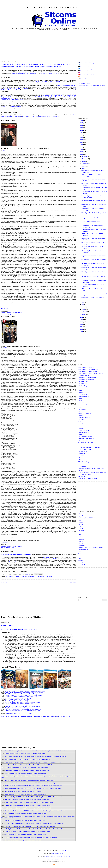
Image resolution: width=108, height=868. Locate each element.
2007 (82, 327)
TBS (80, 552)
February (84, 312)
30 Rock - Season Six (40, 82)
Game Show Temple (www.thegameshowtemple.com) (16, 555)
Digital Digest (31, 576)
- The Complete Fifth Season (52, 97)
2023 (82, 128)
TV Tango (81, 420)
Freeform (81, 529)
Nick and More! (82, 441)
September (85, 164)
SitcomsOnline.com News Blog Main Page (57, 856)
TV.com (80, 407)
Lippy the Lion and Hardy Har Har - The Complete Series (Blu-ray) (23, 706)
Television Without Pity (84, 432)
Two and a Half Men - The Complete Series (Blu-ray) (19, 704)
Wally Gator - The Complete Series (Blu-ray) (17, 708)
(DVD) (36, 697)
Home (39, 582)
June (83, 302)
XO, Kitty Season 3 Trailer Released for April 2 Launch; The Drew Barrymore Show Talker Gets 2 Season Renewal (36, 829)
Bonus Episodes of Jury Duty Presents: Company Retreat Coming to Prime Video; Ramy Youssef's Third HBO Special (36, 751)
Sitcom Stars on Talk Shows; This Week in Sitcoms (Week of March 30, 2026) (26, 773)
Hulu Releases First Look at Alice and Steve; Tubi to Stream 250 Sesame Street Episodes (29, 765)
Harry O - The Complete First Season (11, 107)
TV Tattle (81, 422)
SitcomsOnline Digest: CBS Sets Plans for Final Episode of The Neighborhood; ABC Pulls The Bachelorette (34, 797)
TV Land (81, 556)
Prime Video (82, 545)
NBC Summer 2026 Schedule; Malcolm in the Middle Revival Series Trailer (25, 821)
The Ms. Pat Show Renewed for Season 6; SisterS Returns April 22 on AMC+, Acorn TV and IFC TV (32, 780)
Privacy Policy (50, 859)
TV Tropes (81, 470)
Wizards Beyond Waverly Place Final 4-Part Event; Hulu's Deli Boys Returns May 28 (28, 759)
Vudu (80, 558)
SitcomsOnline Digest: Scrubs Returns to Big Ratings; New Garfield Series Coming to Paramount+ (31, 837)
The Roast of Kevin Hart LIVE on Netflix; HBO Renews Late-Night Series (24, 791)
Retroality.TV (82, 428)
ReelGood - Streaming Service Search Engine (91, 548)
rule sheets (46, 557)
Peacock (81, 541)
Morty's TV (81, 411)
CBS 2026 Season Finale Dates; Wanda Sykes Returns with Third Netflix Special (27, 768)
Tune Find (81, 456)
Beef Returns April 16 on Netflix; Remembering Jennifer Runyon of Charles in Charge (28, 832)
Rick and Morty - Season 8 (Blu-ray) (15, 701)
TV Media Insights (83, 445)
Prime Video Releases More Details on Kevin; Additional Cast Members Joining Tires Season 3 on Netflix (33, 762)
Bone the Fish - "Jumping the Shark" (88, 478)
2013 (82, 152)
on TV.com (11, 314)
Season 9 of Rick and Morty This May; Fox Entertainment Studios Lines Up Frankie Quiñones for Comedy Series (35, 823)
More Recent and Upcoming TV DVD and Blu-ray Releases (17, 716)
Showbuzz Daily (83, 386)
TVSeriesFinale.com (84, 396)
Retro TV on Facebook (85, 426)
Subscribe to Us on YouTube (88, 75)
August (84, 166)
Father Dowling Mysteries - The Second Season (24, 73)
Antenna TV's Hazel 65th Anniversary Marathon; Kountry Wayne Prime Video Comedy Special (30, 826)
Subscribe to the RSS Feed (88, 77)
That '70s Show (40, 97)
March (84, 309)
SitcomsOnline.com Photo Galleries (88, 371)
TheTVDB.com (82, 466)
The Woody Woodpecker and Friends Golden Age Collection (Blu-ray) (23, 709)
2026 (82, 120)
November (85, 159)
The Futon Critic (83, 394)
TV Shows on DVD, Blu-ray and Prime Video (45, 716)
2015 (82, 147)
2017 (82, 142)
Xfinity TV (81, 560)
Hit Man (55, 559)
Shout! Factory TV (83, 550)
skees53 (5, 348)
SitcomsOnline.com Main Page (87, 367)
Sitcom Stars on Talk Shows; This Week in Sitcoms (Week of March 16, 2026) (26, 814)
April (83, 307)
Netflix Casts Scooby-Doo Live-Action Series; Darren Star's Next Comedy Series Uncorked (29, 802)
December (85, 156)
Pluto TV (81, 543)
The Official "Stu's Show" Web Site (88, 443)
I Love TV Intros (83, 464)
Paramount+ (82, 539)
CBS (80, 520)
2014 (82, 149)
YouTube (81, 562)
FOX (80, 526)
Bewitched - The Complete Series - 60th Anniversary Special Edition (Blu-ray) (26, 691)
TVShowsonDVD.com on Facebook (88, 377)
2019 (82, 137)
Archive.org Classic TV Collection (87, 518)
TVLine (80, 390)
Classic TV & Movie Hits (85, 413)
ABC (80, 514)
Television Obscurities (84, 418)
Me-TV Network (83, 451)
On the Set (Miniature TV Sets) (87, 439)
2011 (82, 317)
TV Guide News (83, 388)
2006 (82, 329)
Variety (80, 401)
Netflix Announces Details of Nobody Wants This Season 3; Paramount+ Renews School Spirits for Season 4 (34, 786)
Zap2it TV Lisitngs (83, 382)
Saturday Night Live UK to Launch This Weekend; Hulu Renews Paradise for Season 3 (28, 805)
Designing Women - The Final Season (41, 116)
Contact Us (82, 79)
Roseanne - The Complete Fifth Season (54, 95)
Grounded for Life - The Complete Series (12, 100)
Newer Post (4, 582)
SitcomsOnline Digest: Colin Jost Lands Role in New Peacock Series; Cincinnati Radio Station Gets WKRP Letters (36, 757)
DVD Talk (81, 458)
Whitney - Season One (56, 82)
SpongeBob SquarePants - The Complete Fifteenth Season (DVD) (23, 702)
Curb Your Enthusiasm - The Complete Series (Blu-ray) (20, 697)
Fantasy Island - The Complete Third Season (16, 88)
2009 (82, 322)
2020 (82, 135)
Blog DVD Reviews (20, 576)
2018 (82, 140)
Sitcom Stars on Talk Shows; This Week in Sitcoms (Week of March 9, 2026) (25, 834)
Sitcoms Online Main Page (86, 63)
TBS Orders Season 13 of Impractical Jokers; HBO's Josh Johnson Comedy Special (28, 800)
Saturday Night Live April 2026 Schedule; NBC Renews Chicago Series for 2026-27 (27, 770)
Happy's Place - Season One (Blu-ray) (15, 699)
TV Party (81, 434)
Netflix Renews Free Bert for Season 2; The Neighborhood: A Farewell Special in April (28, 808)
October (84, 161)
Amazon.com (4, 308)
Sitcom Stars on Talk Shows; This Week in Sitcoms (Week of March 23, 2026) (26, 794)
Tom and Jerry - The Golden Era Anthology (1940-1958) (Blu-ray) (22, 705)
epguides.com (82, 409)
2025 (82, 123)
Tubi (80, 554)
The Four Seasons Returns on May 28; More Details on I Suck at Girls (24, 840)
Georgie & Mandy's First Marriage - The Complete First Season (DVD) (24, 695)
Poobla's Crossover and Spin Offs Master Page (91, 468)
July (83, 168)
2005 (82, 332)
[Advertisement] (54, 47)
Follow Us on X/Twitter (86, 67)
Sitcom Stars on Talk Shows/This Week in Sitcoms (92, 86)
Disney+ (81, 524)
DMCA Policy (59, 859)
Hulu (80, 533)
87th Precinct (10, 576)
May (83, 305)
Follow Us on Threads (86, 71)
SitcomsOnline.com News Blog (54, 8)
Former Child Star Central (85, 430)
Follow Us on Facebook (87, 65)
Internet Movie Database (85, 405)
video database (13, 562)
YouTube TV (82, 564)
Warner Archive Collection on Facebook (89, 447)
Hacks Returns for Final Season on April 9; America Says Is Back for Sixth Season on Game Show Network (34, 789)
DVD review (25, 116)
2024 (82, 125)
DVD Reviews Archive (64, 716)
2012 (82, 154)
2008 (82, 324)
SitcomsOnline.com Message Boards (88, 369)
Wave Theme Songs (84, 462)
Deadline (81, 399)
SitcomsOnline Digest (84, 84)
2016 (82, 145)
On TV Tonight (82, 476)
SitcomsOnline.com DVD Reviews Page (12, 313)
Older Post (73, 582)
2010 (82, 320)
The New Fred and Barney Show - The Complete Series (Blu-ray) (22, 711)
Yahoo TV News (83, 384)
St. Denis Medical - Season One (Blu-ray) (16, 698)
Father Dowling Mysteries (44, 576)
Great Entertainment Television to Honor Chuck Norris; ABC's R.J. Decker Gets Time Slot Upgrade (31, 783)
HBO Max (81, 531)
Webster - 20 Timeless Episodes (66, 86)
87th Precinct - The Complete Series (50, 73)
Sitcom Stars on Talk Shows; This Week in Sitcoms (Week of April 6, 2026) (25, 754)
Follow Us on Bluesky (86, 69)
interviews (58, 563)
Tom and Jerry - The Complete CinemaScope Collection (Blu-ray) (22, 712)
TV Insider (81, 392)
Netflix (80, 537)
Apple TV (81, 516)
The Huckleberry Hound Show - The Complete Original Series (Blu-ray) (24, 692)
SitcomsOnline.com (57, 853)
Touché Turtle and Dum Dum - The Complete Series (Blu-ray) (21, 694)
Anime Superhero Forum (85, 437)
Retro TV (81, 424)
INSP (80, 460)
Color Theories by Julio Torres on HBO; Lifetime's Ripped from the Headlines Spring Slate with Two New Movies (35, 811)
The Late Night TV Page (85, 449)
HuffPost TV (82, 415)
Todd (4, 150)
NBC (80, 535)
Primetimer (81, 403)
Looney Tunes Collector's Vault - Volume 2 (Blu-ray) (19, 713)
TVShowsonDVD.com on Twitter (87, 380)
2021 (82, 133)
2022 (82, 130)
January (84, 314)
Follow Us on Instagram (87, 73)
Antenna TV (82, 453)
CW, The (81, 522)
